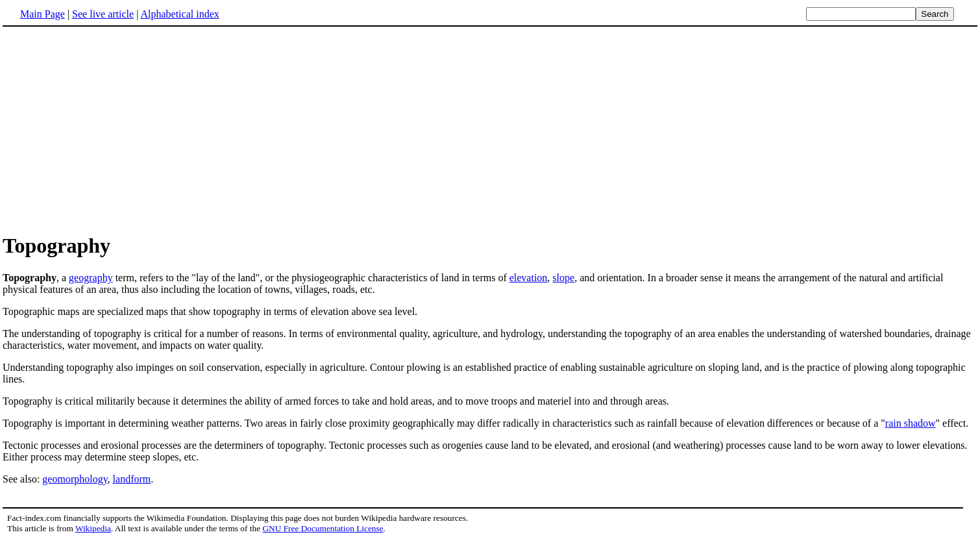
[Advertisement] (112, 129)
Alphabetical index (179, 14)
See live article (103, 14)
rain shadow (911, 423)
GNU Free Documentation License (323, 528)
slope (563, 278)
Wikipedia (93, 528)
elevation (529, 278)
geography (91, 278)
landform (132, 479)
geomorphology (75, 479)
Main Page (43, 14)
